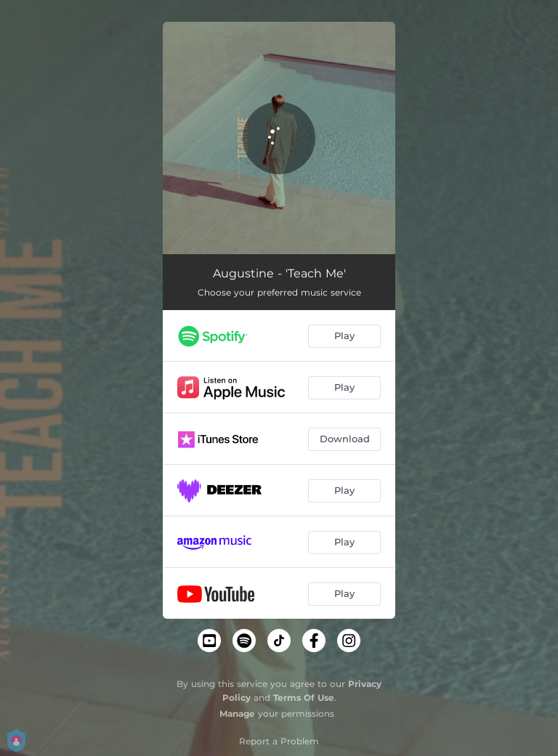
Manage (237, 714)
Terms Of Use (304, 698)
